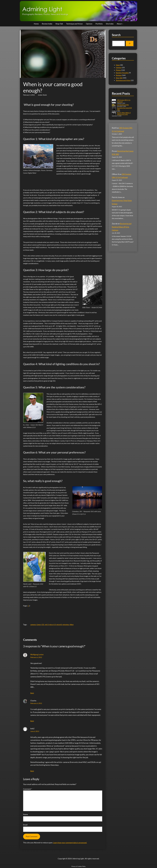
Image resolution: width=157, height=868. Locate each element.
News (118, 65)
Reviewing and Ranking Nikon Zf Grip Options (122, 227)
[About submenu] (123, 24)
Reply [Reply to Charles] (32, 721)
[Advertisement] (60, 180)
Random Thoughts (122, 73)
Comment (28, 789)
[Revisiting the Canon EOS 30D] (114, 109)
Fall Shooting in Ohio (123, 105)
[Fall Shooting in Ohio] (114, 106)
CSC (43, 624)
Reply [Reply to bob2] (32, 771)
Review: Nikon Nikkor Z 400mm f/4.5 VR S (124, 114)
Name (25, 814)
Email (25, 825)
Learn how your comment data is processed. (70, 843)
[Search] (130, 43)
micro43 (59, 624)
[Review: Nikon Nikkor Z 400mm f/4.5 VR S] (114, 113)
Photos (118, 70)
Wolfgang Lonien (37, 654)
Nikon (72, 624)
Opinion (119, 67)
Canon (39, 624)
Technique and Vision (123, 80)
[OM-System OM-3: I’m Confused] (114, 101)
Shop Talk (119, 78)
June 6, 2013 (35, 731)
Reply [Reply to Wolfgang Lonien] (32, 693)
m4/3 (47, 624)
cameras (33, 624)
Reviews (119, 75)
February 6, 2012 (36, 657)
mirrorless (66, 624)
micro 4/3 (53, 624)
